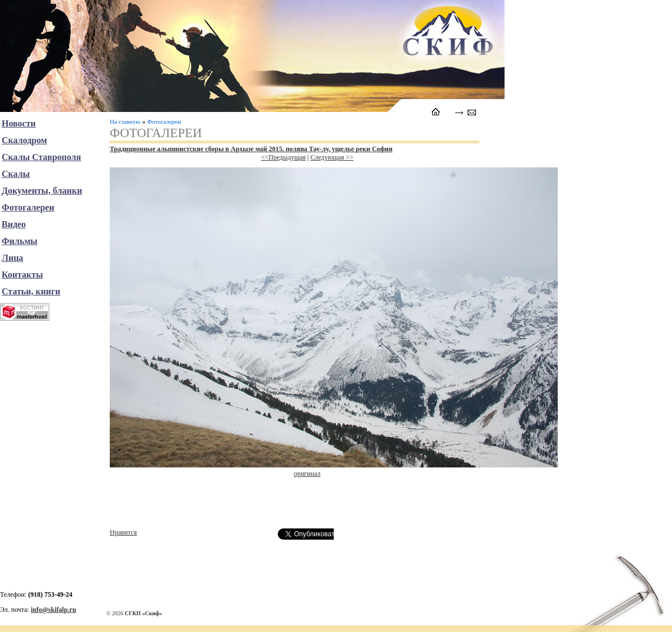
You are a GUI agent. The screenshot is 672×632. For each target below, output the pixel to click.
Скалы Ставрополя (41, 157)
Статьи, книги (31, 291)
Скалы (16, 174)
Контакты (22, 275)
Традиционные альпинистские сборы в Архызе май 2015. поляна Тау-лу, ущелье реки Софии (251, 149)
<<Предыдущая (283, 157)
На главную (125, 121)
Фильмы (20, 241)
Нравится (123, 532)
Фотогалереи (164, 121)
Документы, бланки (42, 191)
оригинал (307, 474)
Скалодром (24, 140)
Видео (14, 224)
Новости (19, 123)
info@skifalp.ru (53, 610)
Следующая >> (332, 157)
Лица (12, 258)
